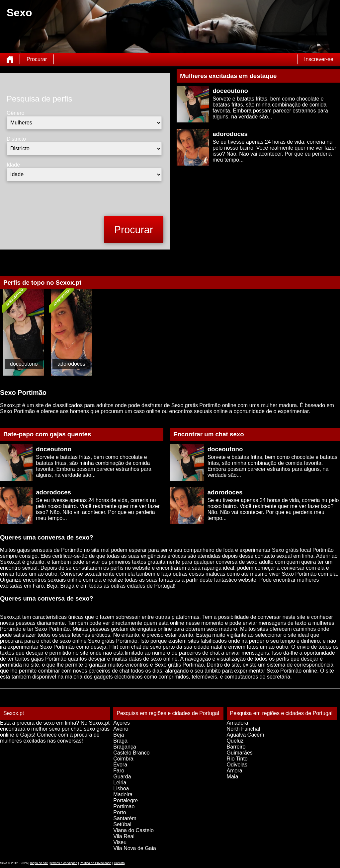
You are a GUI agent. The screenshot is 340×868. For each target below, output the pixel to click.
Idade (13, 165)
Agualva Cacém (246, 735)
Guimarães (240, 753)
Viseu (120, 842)
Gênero (15, 113)
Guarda (122, 777)
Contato (119, 863)
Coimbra (123, 759)
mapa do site (39, 863)
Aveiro (121, 729)
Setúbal (122, 824)
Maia (233, 777)
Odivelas (237, 765)
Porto (120, 812)
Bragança (125, 747)
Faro (38, 586)
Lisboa (121, 789)
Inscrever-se (319, 59)
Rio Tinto (237, 759)
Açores (122, 723)
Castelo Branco (131, 753)
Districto (16, 139)
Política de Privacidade (95, 863)
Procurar (37, 59)
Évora (120, 765)
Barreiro (236, 747)
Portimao (124, 806)
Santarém (125, 818)
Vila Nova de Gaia (135, 848)
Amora (235, 771)
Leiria (120, 783)
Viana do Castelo (133, 830)
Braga (67, 586)
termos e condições (64, 863)
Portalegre (126, 800)
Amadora (238, 723)
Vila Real (124, 836)
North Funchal (244, 729)
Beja (52, 586)
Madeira (123, 795)
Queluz (235, 741)
